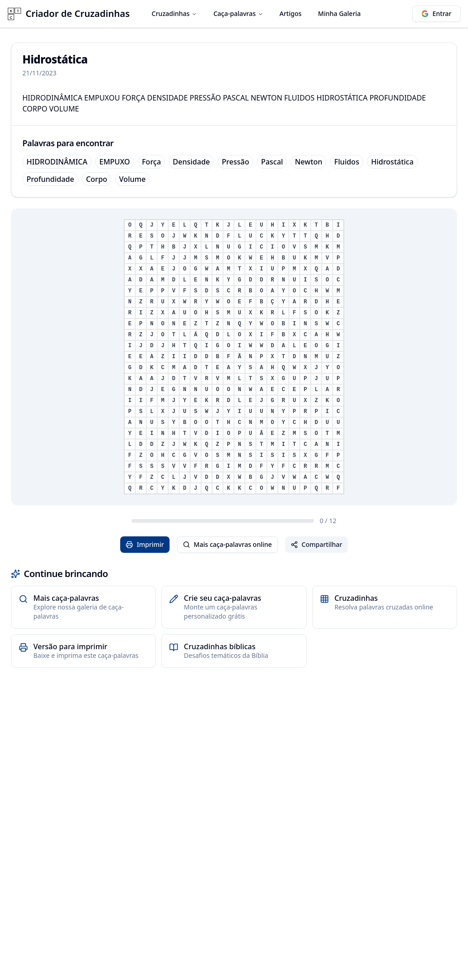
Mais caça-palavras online (227, 544)
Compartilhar (316, 544)
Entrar (436, 13)
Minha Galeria (340, 13)
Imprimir (145, 544)
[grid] (234, 357)
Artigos (291, 13)
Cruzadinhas (174, 13)
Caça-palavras (238, 13)
